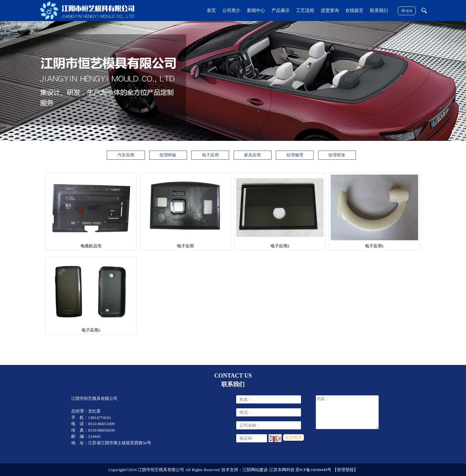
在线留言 (354, 11)
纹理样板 (168, 155)
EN (410, 11)
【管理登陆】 (345, 470)
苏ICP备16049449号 (313, 470)
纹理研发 (337, 155)
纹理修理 (295, 155)
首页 (211, 11)
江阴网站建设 (255, 470)
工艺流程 (305, 11)
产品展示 (281, 11)
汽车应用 (126, 155)
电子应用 (210, 155)
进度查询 (330, 11)
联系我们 (379, 11)
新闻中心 (256, 11)
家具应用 (252, 155)
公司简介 (231, 11)
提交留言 (294, 437)
